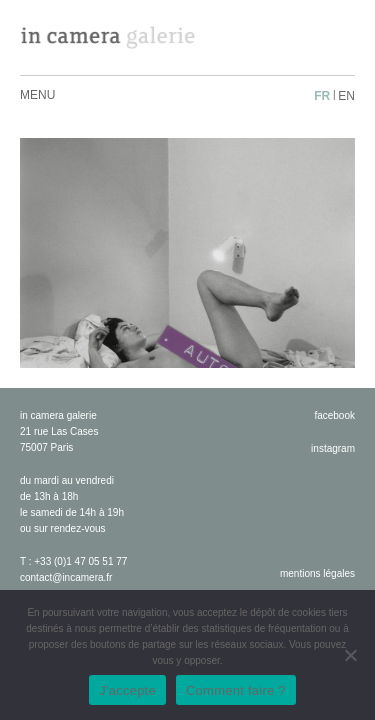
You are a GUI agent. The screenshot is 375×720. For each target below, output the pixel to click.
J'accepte (127, 690)
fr (322, 96)
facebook (334, 415)
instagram (333, 448)
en (346, 96)
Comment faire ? (236, 690)
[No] (350, 655)
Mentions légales (317, 573)
